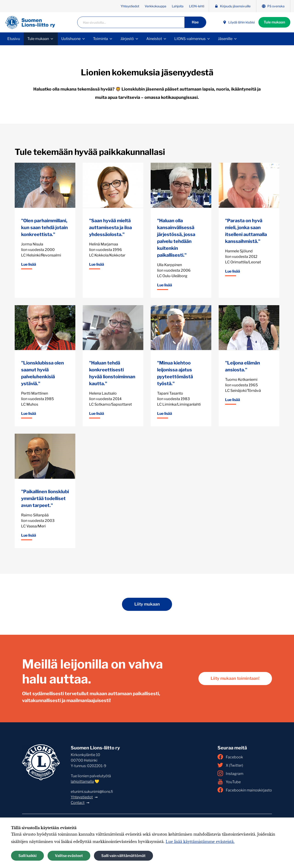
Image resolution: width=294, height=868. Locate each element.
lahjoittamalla (82, 781)
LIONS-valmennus (190, 39)
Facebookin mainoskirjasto (245, 790)
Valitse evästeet (69, 856)
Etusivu (14, 39)
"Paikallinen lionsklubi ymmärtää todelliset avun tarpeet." (45, 498)
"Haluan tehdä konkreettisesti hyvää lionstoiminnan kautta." (112, 373)
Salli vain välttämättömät (123, 856)
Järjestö (127, 39)
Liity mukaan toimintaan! (234, 679)
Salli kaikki (27, 856)
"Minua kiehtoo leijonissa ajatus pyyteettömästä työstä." (175, 373)
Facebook (230, 757)
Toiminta (100, 39)
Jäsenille (225, 39)
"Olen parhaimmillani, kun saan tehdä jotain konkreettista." (44, 228)
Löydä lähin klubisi (238, 22)
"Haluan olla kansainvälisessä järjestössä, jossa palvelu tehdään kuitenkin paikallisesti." (176, 238)
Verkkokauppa (155, 6)
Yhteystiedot (130, 6)
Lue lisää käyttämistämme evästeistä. (200, 842)
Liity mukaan (147, 604)
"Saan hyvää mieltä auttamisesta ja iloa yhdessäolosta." (110, 228)
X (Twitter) (230, 765)
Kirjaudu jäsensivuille (233, 6)
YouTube (229, 782)
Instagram (230, 773)
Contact (78, 803)
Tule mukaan (274, 22)
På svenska (273, 6)
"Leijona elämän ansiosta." (243, 366)
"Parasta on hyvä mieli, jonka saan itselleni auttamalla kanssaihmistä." (246, 231)
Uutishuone (71, 39)
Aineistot (154, 39)
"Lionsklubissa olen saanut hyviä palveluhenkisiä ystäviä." (42, 373)
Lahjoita (178, 6)
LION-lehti (197, 6)
